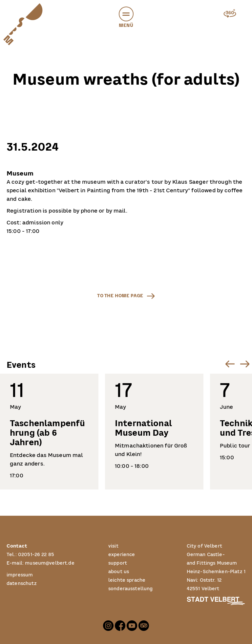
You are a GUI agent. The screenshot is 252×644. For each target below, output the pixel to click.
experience (122, 555)
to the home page (120, 296)
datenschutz (22, 583)
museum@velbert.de (50, 563)
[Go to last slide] (230, 364)
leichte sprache (127, 580)
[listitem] (49, 432)
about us (119, 572)
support (118, 563)
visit (113, 546)
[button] (126, 14)
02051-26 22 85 (36, 555)
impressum (20, 575)
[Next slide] (245, 364)
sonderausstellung (131, 589)
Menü (126, 18)
